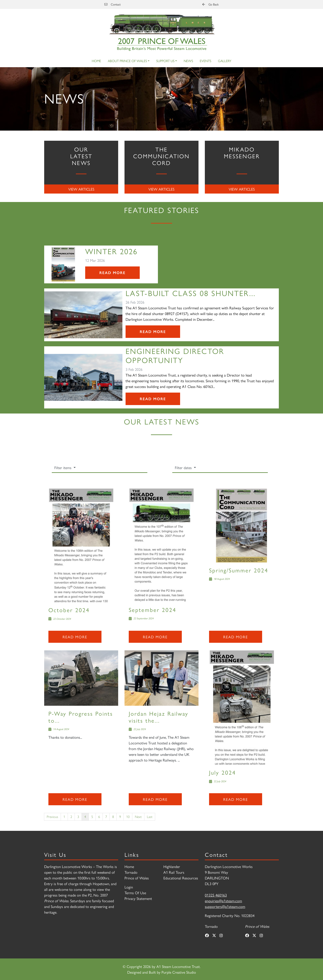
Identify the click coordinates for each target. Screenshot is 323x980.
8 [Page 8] (113, 817)
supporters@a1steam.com (225, 906)
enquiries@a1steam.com (223, 901)
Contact (113, 4)
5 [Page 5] (92, 817)
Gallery (225, 61)
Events (205, 61)
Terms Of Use (135, 893)
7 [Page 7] (106, 817)
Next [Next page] (138, 817)
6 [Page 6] (99, 817)
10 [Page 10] (128, 817)
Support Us (165, 61)
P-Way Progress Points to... (81, 717)
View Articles (81, 189)
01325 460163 (216, 895)
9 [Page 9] (120, 817)
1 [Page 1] (64, 817)
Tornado (131, 872)
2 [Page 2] (71, 817)
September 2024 (153, 609)
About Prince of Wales (127, 61)
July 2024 (222, 772)
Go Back (210, 4)
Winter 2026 (111, 251)
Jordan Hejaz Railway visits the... (159, 717)
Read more (75, 637)
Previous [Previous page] (52, 817)
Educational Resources (181, 878)
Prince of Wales (137, 878)
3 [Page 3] (78, 817)
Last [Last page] (150, 817)
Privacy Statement (138, 898)
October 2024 (69, 610)
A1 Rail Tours (174, 872)
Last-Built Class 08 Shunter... (191, 293)
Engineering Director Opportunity (175, 355)
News (188, 61)
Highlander (172, 866)
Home (96, 61)
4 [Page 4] (85, 817)
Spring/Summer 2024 (239, 570)
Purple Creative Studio (179, 972)
